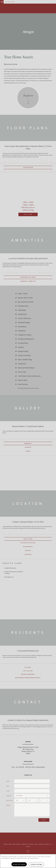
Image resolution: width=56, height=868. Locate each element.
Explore (28, 96)
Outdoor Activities (28, 543)
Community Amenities (28, 281)
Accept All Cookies (19, 864)
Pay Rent (28, 667)
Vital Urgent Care (9, 577)
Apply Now (28, 214)
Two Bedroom (28, 168)
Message (8, 805)
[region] (28, 861)
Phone (8, 791)
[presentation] (24, 821)
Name (8, 781)
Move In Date (10, 801)
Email (8, 786)
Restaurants (28, 547)
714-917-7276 (10, 2)
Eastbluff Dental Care (10, 568)
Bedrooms (9, 796)
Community (28, 443)
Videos (28, 451)
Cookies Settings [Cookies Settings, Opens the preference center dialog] (36, 864)
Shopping (28, 554)
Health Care (28, 539)
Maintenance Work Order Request (28, 678)
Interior (28, 447)
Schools (28, 550)
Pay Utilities (28, 671)
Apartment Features (28, 277)
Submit (44, 820)
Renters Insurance (28, 674)
